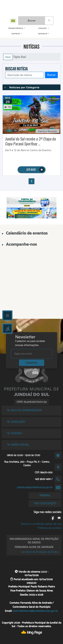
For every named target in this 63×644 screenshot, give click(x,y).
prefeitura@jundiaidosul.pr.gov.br (35, 487)
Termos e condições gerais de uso (41, 524)
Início (8, 57)
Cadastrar (32, 363)
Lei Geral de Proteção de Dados (40, 552)
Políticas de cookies (49, 528)
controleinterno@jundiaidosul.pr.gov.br (35, 611)
